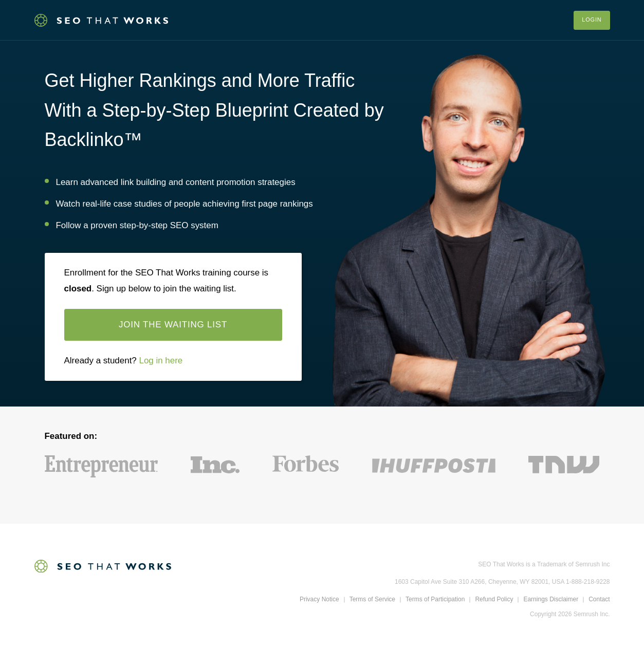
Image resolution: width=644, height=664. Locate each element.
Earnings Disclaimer (551, 600)
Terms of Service (372, 600)
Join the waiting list (173, 326)
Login (592, 20)
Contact (599, 600)
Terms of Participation (435, 600)
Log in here (161, 362)
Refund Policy (494, 600)
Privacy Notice (319, 600)
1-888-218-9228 (588, 583)
